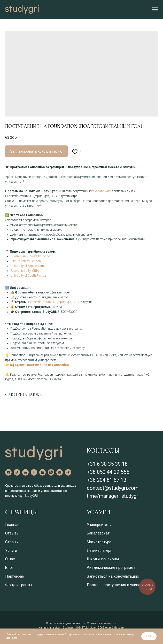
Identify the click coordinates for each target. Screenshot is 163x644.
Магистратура (99, 542)
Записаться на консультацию (113, 576)
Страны (12, 542)
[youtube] (8, 472)
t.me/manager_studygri (113, 496)
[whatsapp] (51, 472)
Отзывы (12, 533)
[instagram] (42, 472)
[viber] (60, 472)
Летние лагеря (100, 550)
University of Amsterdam (27, 266)
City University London (26, 261)
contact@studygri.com (113, 488)
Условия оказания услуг (102, 623)
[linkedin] (25, 472)
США (76, 302)
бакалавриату (101, 191)
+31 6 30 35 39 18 (107, 464)
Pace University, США (25, 271)
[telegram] (68, 472)
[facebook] (34, 472)
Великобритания (40, 302)
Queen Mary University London (31, 256)
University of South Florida (28, 276)
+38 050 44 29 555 (108, 472)
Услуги (11, 550)
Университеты (99, 525)
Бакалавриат (98, 533)
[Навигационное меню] (155, 9)
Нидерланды (62, 302)
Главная (12, 525)
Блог (9, 568)
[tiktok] (17, 472)
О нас (10, 559)
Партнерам (15, 576)
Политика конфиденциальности (66, 623)
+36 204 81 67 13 (107, 480)
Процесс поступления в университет (119, 585)
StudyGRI (31, 496)
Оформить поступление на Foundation (39, 365)
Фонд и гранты (19, 585)
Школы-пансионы (103, 559)
